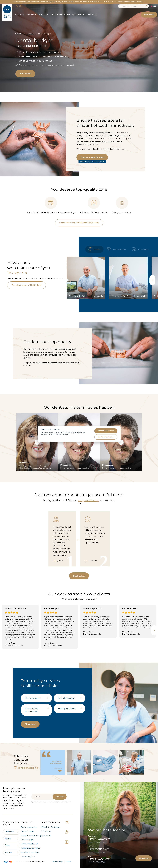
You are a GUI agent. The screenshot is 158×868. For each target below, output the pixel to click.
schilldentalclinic (26, 768)
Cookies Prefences (106, 437)
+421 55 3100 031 (99, 849)
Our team (46, 836)
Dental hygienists (116, 249)
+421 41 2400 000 (99, 859)
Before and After (60, 15)
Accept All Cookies (106, 431)
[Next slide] (152, 280)
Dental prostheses (29, 844)
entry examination (89, 500)
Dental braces (27, 831)
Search (146, 6)
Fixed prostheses (67, 708)
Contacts (92, 15)
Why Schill (46, 831)
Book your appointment (92, 157)
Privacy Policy (57, 862)
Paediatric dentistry (30, 852)
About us (43, 15)
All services (30, 724)
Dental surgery (28, 840)
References (78, 15)
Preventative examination (31, 710)
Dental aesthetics (29, 827)
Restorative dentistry (30, 848)
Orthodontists (140, 249)
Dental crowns (33, 698)
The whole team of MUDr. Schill (27, 285)
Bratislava (9, 832)
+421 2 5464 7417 (99, 839)
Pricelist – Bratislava (51, 827)
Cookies (69, 862)
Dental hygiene (28, 856)
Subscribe (60, 797)
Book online (149, 15)
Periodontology (66, 698)
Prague (8, 852)
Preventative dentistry (31, 836)
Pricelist (31, 15)
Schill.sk (19, 34)
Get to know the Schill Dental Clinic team (79, 223)
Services (20, 15)
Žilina (7, 846)
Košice (8, 839)
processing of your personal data (62, 802)
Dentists (94, 249)
